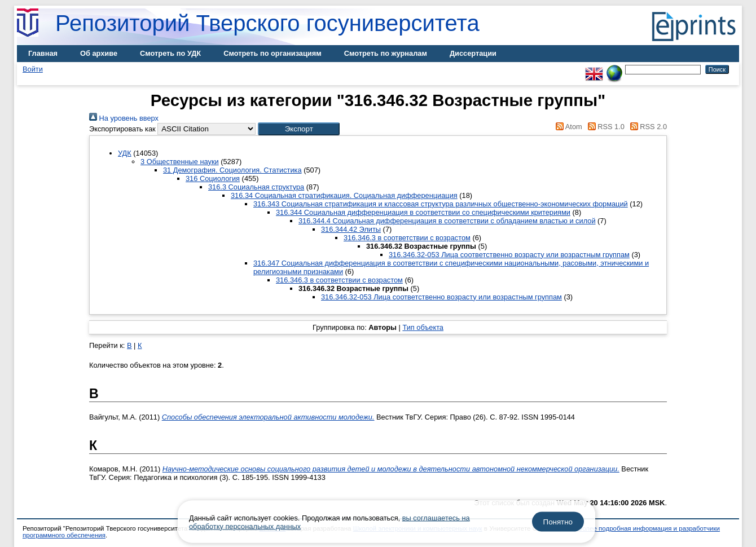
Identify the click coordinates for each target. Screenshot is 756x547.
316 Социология (213, 178)
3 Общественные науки (180, 162)
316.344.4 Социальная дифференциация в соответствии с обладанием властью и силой (447, 221)
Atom (567, 127)
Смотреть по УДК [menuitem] (170, 53)
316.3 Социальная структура (256, 187)
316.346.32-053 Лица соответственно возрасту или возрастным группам (509, 255)
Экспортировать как (122, 129)
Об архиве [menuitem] (99, 53)
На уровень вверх (124, 118)
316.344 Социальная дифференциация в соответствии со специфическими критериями (423, 212)
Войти (33, 69)
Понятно (558, 522)
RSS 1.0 (604, 127)
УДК (125, 153)
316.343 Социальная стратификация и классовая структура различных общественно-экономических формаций (441, 204)
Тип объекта (423, 327)
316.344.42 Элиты (351, 229)
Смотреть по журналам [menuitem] (386, 53)
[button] (299, 129)
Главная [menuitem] (43, 53)
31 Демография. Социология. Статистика (232, 170)
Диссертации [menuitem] (473, 53)
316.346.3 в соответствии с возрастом (407, 238)
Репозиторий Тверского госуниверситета (267, 23)
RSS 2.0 (647, 127)
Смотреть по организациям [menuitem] (272, 53)
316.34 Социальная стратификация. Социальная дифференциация (344, 195)
